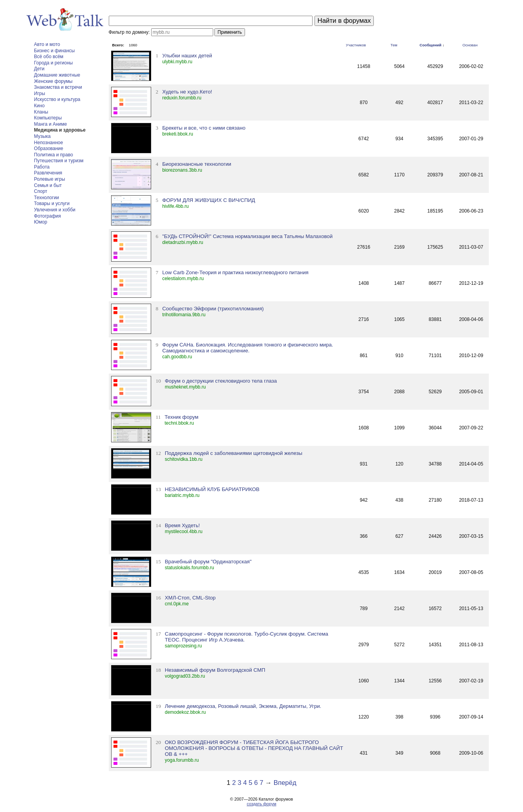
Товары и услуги (52, 203)
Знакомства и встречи (58, 87)
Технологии (47, 198)
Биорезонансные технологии (197, 164)
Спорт (41, 191)
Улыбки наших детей (187, 56)
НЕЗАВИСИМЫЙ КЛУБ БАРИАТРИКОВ (212, 489)
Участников (356, 45)
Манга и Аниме (51, 124)
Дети (39, 69)
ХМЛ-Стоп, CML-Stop (190, 598)
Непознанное (49, 143)
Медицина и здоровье (60, 130)
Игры (40, 93)
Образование (49, 148)
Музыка (42, 136)
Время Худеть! (182, 525)
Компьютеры (48, 118)
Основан (470, 45)
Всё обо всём (49, 57)
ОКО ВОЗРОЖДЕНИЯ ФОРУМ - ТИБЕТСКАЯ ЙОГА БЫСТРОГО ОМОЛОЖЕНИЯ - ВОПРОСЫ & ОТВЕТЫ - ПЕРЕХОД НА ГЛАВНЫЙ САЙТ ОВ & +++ (254, 748)
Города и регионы (54, 63)
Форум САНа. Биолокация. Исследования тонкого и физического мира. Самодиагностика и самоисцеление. (248, 348)
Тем (394, 45)
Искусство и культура (57, 99)
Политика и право (54, 155)
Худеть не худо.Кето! (187, 92)
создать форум (261, 804)
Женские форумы (53, 81)
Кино (39, 106)
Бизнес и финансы (55, 51)
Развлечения (48, 173)
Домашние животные (57, 75)
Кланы (41, 112)
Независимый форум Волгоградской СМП (215, 670)
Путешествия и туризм (59, 161)
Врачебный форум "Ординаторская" (208, 562)
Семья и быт (48, 185)
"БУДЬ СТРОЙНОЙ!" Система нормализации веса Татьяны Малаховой (247, 236)
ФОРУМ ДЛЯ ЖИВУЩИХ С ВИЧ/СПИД (209, 200)
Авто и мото (47, 44)
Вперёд (285, 783)
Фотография (48, 216)
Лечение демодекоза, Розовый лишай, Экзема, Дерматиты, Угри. (243, 706)
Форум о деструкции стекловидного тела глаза (221, 381)
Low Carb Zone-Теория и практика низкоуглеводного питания (235, 272)
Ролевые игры (50, 179)
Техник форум (181, 417)
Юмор (41, 222)
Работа (42, 167)
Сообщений (431, 45)
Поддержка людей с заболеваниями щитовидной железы (234, 453)
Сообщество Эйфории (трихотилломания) (213, 309)
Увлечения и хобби (55, 210)
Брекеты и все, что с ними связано (204, 128)
